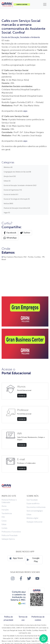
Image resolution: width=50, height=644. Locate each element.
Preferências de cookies (38, 618)
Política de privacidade (9, 618)
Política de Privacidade (10, 535)
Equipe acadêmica (33, 503)
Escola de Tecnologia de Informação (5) (17, 199)
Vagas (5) (7, 213)
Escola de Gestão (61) (11, 194)
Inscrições (5, 510)
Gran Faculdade (32, 500)
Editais (4, 524)
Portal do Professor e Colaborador (9, 501)
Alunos (4, 506)
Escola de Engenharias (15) (13, 190)
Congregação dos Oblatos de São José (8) (17, 172)
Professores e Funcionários (11, 532)
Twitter (25, 233)
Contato (4, 528)
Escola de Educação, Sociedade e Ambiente (21, 37)
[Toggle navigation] (45, 4)
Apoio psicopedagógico (35, 511)
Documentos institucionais (36, 507)
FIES (3, 517)
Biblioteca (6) (8, 167)
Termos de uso (23, 618)
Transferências (7, 513)
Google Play (33, 560)
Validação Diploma (8, 539)
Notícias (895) (8, 203)
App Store (16, 558)
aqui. (25, 111)
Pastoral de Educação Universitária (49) (17, 208)
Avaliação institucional (35, 522)
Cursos (4, 521)
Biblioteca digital (32, 518)
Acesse (22, 396)
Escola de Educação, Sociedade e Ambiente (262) (20, 185)
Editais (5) (7, 181)
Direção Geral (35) (10, 176)
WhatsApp (10, 238)
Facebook (10, 233)
